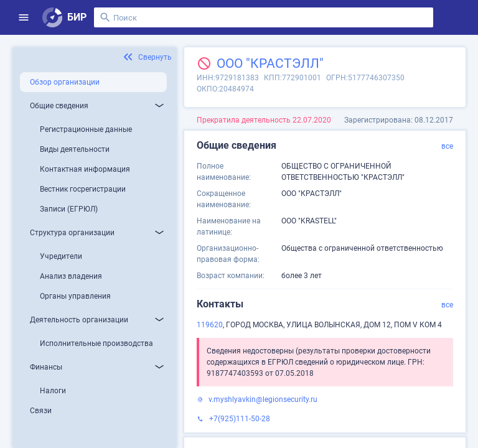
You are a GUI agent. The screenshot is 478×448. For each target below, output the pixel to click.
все (447, 146)
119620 (210, 325)
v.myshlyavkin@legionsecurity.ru (263, 399)
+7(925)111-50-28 (240, 419)
